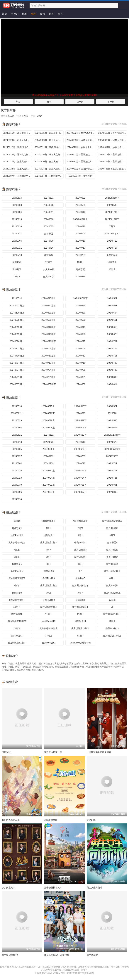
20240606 (80, 320)
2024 (40, 116)
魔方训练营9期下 (80, 607)
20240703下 (112, 456)
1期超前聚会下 (80, 521)
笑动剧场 (91, 820)
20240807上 (49, 492)
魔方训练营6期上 (112, 571)
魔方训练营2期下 (49, 543)
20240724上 (49, 478)
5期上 (17, 557)
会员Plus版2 (80, 543)
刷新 (18, 102)
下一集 (111, 102)
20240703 (80, 234)
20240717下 (80, 471)
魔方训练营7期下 (80, 586)
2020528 (112, 413)
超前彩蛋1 (17, 528)
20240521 (49, 198)
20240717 (80, 248)
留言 (60, 14)
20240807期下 (49, 384)
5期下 (49, 557)
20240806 (112, 377)
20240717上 (49, 471)
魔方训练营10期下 (17, 621)
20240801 (80, 377)
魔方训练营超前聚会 (112, 521)
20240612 (80, 212)
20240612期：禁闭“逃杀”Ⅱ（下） (49, 147)
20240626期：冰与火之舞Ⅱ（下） (49, 155)
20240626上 (49, 449)
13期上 (112, 269)
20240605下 (80, 428)
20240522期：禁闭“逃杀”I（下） (113, 133)
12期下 (49, 262)
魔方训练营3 (80, 550)
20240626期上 (17, 341)
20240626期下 (49, 341)
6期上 (49, 564)
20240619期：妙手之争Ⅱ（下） (113, 147)
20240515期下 (80, 298)
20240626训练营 (112, 449)
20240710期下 (49, 356)
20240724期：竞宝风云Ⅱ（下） (49, 169)
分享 (49, 102)
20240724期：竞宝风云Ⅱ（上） (17, 169)
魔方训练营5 (112, 564)
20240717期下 (49, 363)
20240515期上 (49, 298)
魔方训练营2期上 (17, 543)
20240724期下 (49, 370)
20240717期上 (17, 363)
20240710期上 (17, 356)
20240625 (49, 226)
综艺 (34, 14)
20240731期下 (49, 377)
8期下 (17, 586)
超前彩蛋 (49, 234)
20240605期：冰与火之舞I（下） (113, 140)
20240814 (80, 277)
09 (112, 607)
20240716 (49, 248)
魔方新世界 (8, 110)
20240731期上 (17, 377)
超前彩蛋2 (49, 535)
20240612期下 (112, 212)
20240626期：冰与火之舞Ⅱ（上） (17, 155)
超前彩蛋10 (17, 614)
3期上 (80, 535)
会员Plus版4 (112, 557)
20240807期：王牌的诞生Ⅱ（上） (17, 176)
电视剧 (15, 14)
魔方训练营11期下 (80, 628)
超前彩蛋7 (80, 578)
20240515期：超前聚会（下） (49, 133)
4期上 (17, 550)
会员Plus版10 (49, 621)
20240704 (17, 241)
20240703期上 (17, 349)
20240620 (17, 226)
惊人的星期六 (9, 888)
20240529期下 (49, 313)
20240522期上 (17, 306)
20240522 (80, 198)
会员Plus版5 (17, 571)
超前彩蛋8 (17, 593)
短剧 (51, 14)
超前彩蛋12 (17, 636)
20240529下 (80, 420)
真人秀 (11, 116)
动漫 (43, 14)
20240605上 (49, 428)
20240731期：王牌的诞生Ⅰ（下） (113, 169)
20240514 (17, 198)
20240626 (80, 226)
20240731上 (49, 485)
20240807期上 (17, 384)
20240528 (49, 205)
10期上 (112, 600)
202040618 (49, 442)
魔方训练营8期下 (17, 600)
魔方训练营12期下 (17, 643)
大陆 (26, 116)
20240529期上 (17, 313)
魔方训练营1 (112, 528)
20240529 (80, 205)
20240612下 (80, 435)
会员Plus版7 (112, 586)
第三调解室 (92, 955)
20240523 (17, 205)
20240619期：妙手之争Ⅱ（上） (81, 147)
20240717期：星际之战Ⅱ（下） (113, 162)
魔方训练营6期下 (17, 578)
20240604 (17, 212)
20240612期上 (17, 327)
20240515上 (49, 406)
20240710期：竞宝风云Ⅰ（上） (17, 162)
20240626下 (80, 449)
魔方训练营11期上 (49, 628)
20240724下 (80, 478)
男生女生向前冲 (94, 888)
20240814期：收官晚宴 (80, 176)
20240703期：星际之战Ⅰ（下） (113, 155)
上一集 (80, 102)
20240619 (80, 442)
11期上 (49, 614)
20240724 (80, 255)
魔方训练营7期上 (49, 586)
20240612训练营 (112, 435)
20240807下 (80, 492)
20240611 (49, 212)
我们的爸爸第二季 (11, 820)
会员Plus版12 (49, 643)
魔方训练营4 (80, 557)
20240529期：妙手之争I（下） (49, 140)
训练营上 (112, 262)
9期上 (49, 593)
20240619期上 (80, 219)
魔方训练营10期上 (112, 614)
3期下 (112, 535)
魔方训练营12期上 (112, 636)
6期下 (80, 564)
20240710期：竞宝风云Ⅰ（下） (49, 162)
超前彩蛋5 (17, 564)
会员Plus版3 (112, 550)
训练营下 (17, 269)
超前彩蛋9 (80, 600)
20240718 (17, 255)
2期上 (49, 528)
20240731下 (80, 485)
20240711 (17, 248)
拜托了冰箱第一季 (53, 752)
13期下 (17, 277)
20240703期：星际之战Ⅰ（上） (81, 155)
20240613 (17, 219)
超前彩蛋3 (112, 543)
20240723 (112, 363)
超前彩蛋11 (80, 621)
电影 (25, 14)
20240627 (17, 234)
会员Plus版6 (49, 578)
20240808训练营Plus (80, 643)
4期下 (49, 550)
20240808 (80, 384)
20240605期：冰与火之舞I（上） (81, 140)
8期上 (112, 578)
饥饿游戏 (6, 752)
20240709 (49, 241)
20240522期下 (112, 198)
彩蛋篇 (17, 521)
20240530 (112, 205)
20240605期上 (17, 320)
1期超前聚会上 (49, 521)
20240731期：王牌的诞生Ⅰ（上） (81, 169)
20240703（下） (112, 234)
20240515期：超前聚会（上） (17, 133)
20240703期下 (49, 349)
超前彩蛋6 (49, 571)
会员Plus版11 (112, 628)
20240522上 (17, 413)
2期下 (80, 528)
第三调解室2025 (10, 955)
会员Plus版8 (49, 600)
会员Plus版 (112, 255)
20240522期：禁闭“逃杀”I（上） (81, 133)
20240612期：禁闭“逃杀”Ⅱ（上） (17, 147)
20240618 (49, 219)
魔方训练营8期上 (112, 593)
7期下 (112, 226)
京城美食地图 (51, 820)
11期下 (80, 614)
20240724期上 (17, 370)
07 (80, 571)
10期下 (17, 607)
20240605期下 (49, 320)
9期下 (80, 593)
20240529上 (49, 420)
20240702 (112, 341)
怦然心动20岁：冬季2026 (57, 955)
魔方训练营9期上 (49, 607)
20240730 (112, 370)
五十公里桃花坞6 (53, 888)
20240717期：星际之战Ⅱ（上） (81, 162)
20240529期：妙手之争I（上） (17, 140)
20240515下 (80, 406)
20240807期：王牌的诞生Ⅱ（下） (49, 176)
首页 (4, 14)
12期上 (80, 262)
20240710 (80, 241)
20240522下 (49, 413)
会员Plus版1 (17, 535)
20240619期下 (112, 219)
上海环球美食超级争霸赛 (99, 752)
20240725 (80, 370)
